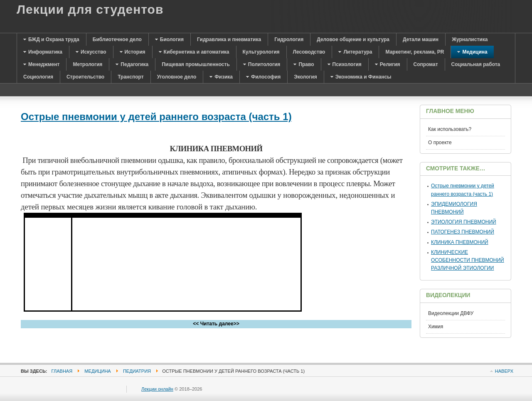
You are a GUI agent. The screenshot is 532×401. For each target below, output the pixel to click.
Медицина (97, 371)
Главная (62, 371)
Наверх (504, 371)
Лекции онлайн (157, 389)
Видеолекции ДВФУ (451, 313)
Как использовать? (450, 129)
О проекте (440, 143)
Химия (436, 327)
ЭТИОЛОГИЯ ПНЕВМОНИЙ (464, 222)
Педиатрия (137, 371)
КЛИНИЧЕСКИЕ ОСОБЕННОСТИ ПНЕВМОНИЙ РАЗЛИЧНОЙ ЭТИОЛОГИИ (468, 260)
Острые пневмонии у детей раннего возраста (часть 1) (156, 117)
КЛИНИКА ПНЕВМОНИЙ (460, 242)
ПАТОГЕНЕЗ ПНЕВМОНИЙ (463, 232)
